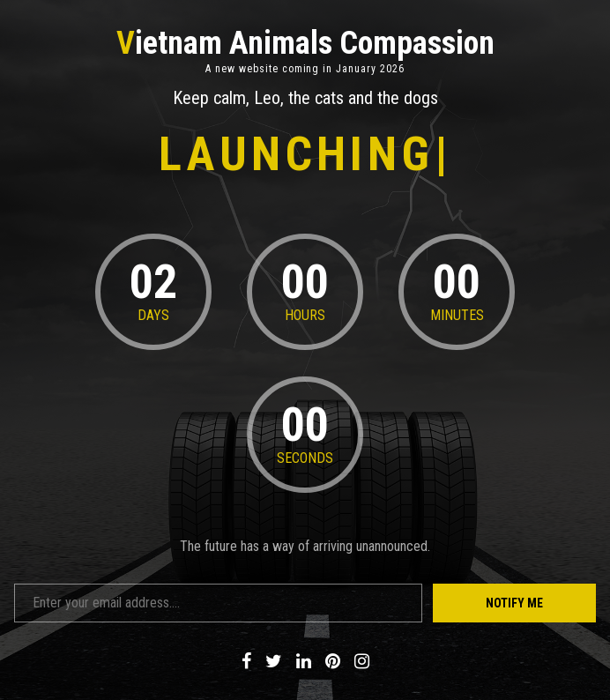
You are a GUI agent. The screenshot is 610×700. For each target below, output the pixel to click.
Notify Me (514, 603)
